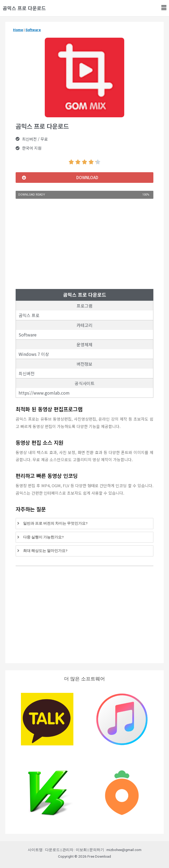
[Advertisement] (84, 244)
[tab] (84, 524)
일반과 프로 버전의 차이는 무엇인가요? (55, 523)
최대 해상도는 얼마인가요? (45, 551)
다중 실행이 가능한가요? (43, 537)
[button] (84, 178)
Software (33, 30)
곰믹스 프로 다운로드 (24, 8)
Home (18, 30)
